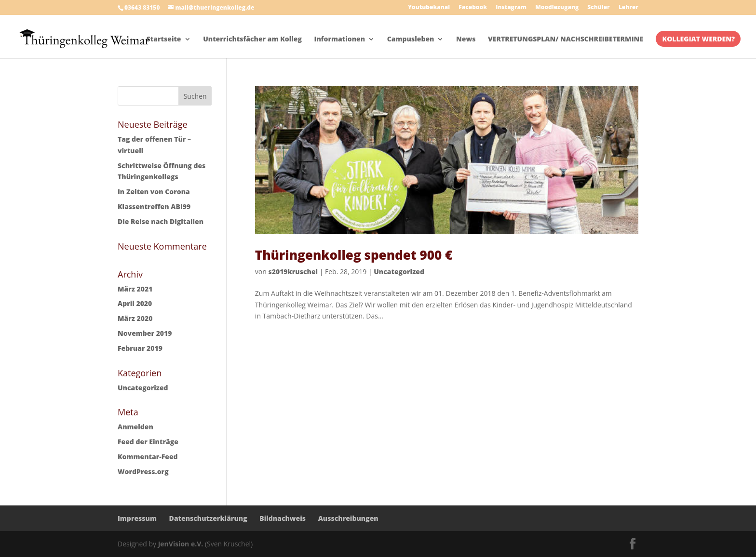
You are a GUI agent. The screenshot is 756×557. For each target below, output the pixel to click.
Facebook (473, 8)
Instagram (511, 8)
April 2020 (135, 303)
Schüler (598, 8)
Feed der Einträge (148, 442)
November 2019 (145, 333)
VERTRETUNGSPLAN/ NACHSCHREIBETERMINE (566, 40)
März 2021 (135, 289)
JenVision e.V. (181, 544)
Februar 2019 (140, 348)
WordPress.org (143, 471)
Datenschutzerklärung (208, 518)
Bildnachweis (283, 518)
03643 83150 (142, 7)
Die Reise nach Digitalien (161, 221)
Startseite (164, 40)
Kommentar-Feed (148, 457)
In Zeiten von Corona (154, 192)
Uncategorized (399, 272)
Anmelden (135, 427)
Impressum (137, 518)
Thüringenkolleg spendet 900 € (354, 255)
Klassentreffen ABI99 (154, 206)
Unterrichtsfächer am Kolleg (252, 40)
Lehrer (628, 8)
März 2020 (135, 318)
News (466, 40)
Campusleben (411, 40)
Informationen (340, 40)
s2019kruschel (293, 272)
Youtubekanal (429, 8)
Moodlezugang (557, 8)
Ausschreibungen (348, 518)
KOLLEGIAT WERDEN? (699, 40)
